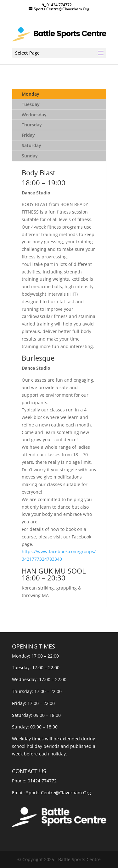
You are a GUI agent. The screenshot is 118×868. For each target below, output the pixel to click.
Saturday (31, 145)
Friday (28, 135)
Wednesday (34, 115)
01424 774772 (42, 781)
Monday (31, 94)
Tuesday (31, 104)
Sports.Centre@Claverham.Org (59, 793)
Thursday (32, 125)
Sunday (30, 156)
